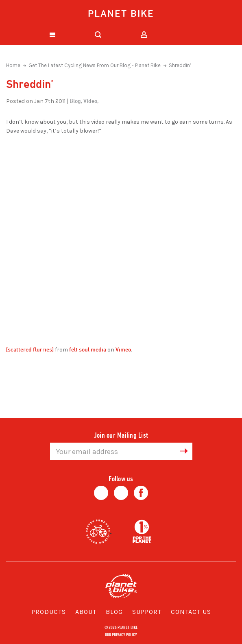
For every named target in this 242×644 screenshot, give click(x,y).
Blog (114, 612)
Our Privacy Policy (121, 634)
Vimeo (123, 349)
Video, (91, 101)
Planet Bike (121, 13)
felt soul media (88, 349)
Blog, (76, 101)
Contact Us (191, 612)
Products (49, 612)
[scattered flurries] (30, 349)
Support (147, 612)
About (86, 612)
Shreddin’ (180, 65)
